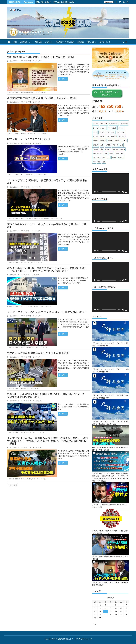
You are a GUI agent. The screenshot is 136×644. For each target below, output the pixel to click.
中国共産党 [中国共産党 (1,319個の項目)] (122, 136)
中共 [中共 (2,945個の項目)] (113, 132)
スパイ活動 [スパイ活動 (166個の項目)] (124, 124)
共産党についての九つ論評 (65, 42)
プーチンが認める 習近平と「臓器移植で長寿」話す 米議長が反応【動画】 (47, 182)
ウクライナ (26, 347)
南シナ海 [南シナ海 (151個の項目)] (115, 145)
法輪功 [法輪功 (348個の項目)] (111, 153)
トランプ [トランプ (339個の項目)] (96, 128)
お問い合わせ (91, 42)
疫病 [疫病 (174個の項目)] (104, 158)
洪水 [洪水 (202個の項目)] (94, 158)
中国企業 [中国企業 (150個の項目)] (114, 136)
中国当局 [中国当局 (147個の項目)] (103, 141)
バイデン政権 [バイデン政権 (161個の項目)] (112, 128)
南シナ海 (32, 306)
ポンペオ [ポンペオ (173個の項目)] (121, 128)
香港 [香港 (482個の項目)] (104, 162)
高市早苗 (32, 133)
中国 (32, 175)
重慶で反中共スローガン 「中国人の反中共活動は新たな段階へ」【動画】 (47, 226)
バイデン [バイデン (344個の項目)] (103, 128)
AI (24, 432)
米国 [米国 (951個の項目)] (109, 158)
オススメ (11, 92)
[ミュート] (123, 192)
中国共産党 (35, 218)
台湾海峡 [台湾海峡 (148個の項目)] (96, 149)
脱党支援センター (26, 42)
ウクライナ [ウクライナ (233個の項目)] (104, 124)
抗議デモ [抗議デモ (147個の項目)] (108, 149)
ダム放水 (26, 479)
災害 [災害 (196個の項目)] (99, 158)
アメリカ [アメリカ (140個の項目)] (96, 124)
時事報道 (38, 42)
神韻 (24, 92)
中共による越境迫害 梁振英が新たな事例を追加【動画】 (39, 353)
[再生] (95, 192)
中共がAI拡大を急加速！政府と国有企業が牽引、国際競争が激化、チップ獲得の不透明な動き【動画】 (47, 396)
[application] (111, 184)
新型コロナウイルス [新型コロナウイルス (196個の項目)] (119, 149)
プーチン (26, 218)
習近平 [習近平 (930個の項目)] (114, 158)
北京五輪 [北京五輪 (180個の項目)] (108, 145)
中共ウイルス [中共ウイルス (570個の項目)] (120, 132)
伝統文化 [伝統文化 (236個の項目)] (96, 145)
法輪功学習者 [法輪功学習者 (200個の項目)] (119, 153)
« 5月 (94, 624)
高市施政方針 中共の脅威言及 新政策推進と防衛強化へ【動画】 (43, 98)
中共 (24, 133)
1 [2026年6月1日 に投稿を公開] (95, 605)
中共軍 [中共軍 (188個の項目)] (102, 136)
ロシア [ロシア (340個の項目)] (95, 132)
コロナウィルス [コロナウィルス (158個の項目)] (114, 124)
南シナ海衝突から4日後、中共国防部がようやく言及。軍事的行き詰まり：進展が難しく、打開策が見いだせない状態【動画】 (47, 270)
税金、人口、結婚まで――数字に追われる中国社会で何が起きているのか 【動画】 (63, 2)
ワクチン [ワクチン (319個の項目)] (102, 132)
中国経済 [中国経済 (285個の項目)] (111, 141)
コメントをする (41, 92)
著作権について (105, 42)
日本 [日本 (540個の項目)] (106, 153)
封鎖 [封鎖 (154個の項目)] (102, 149)
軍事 (37, 306)
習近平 (41, 218)
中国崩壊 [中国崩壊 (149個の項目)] (96, 141)
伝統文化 (81, 42)
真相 (15, 42)
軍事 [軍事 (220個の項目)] (94, 162)
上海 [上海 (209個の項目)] (108, 132)
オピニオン (49, 42)
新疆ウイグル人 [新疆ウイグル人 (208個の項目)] (98, 153)
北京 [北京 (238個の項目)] (102, 145)
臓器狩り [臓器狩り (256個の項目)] (121, 158)
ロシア (32, 347)
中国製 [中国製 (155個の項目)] (117, 141)
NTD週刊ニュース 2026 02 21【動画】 (29, 139)
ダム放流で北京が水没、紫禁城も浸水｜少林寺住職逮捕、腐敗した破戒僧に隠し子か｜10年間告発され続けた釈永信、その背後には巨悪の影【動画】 (47, 441)
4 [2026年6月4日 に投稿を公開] (111, 605)
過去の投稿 (13, 485)
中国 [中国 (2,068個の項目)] (108, 136)
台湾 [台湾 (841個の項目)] (122, 145)
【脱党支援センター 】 (19, 61)
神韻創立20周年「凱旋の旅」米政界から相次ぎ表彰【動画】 (41, 57)
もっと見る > (63, 79)
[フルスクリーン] (126, 192)
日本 (28, 133)
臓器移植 (46, 218)
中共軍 (28, 175)
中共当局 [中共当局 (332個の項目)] (96, 136)
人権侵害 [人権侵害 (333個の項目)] (124, 141)
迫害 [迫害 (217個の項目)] (99, 162)
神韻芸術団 (30, 92)
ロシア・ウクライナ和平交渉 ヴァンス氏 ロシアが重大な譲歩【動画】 (47, 312)
